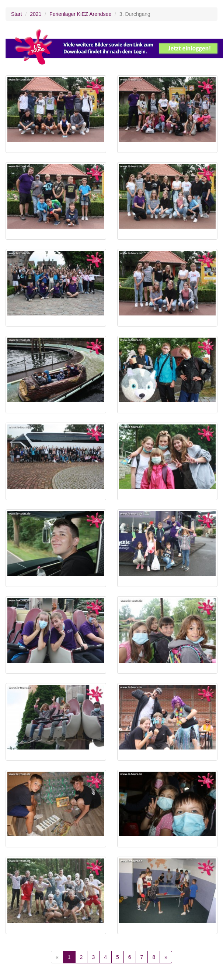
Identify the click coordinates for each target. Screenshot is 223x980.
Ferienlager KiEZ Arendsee (80, 14)
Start (17, 14)
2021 (36, 14)
